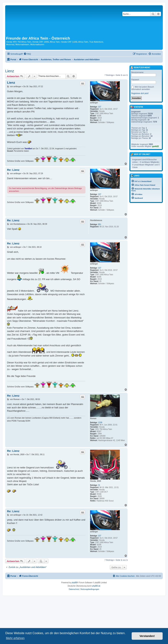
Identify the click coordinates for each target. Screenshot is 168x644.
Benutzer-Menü (140, 68)
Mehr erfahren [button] (15, 638)
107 (100, 107)
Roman (93, 418)
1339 (100, 423)
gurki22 (156, 146)
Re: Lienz (13, 170)
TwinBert (28, 149)
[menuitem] (27, 54)
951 (100, 224)
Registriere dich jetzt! (140, 93)
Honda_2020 (96, 481)
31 (99, 485)
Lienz (10, 71)
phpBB (74, 583)
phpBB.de (96, 586)
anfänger (94, 103)
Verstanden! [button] (147, 636)
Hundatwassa (96, 220)
